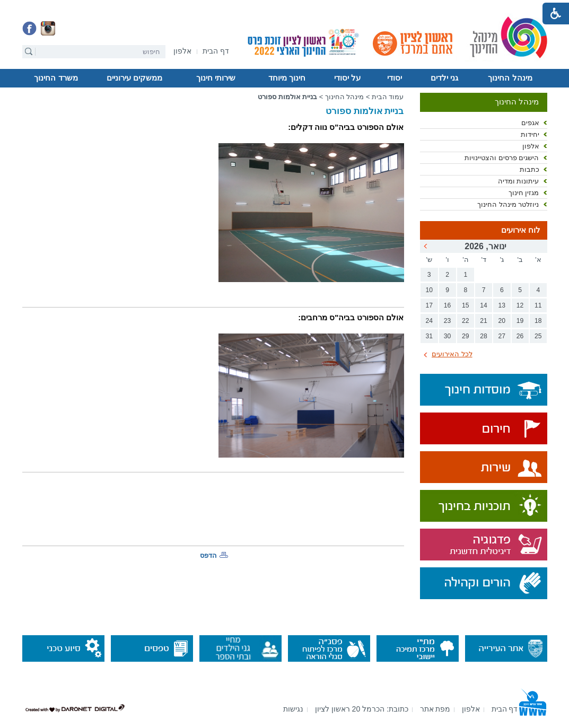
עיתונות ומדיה (519, 181)
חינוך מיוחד (287, 78)
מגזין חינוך (524, 193)
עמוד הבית (388, 97)
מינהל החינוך (510, 78)
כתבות (529, 169)
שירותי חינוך (216, 78)
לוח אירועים (521, 230)
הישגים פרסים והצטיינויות (502, 158)
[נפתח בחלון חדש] (182, 52)
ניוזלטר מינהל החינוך (508, 204)
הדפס (208, 555)
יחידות (530, 134)
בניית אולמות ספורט (287, 97)
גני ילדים (444, 78)
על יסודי (347, 78)
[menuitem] (182, 51)
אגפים (530, 123)
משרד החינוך (56, 78)
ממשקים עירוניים (134, 78)
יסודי (395, 78)
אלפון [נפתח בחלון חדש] (531, 146)
